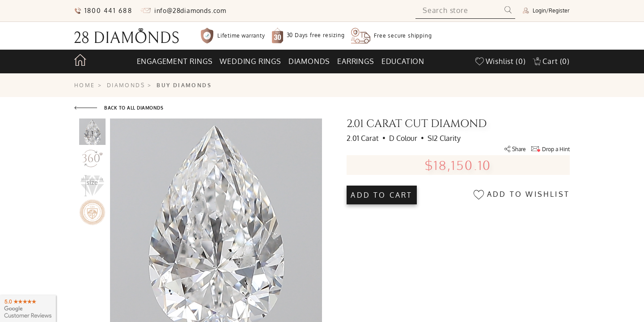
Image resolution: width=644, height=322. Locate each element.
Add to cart (381, 195)
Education (403, 61)
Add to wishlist (522, 195)
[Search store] (458, 11)
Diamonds (309, 61)
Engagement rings (175, 61)
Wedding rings (250, 61)
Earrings (356, 61)
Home (85, 85)
